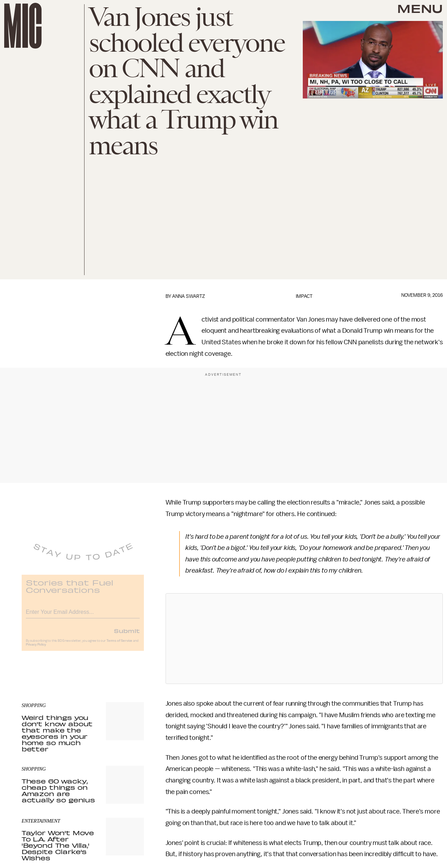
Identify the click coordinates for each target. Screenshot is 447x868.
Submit (127, 635)
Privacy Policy (36, 649)
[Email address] (83, 615)
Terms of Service (119, 645)
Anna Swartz (189, 296)
